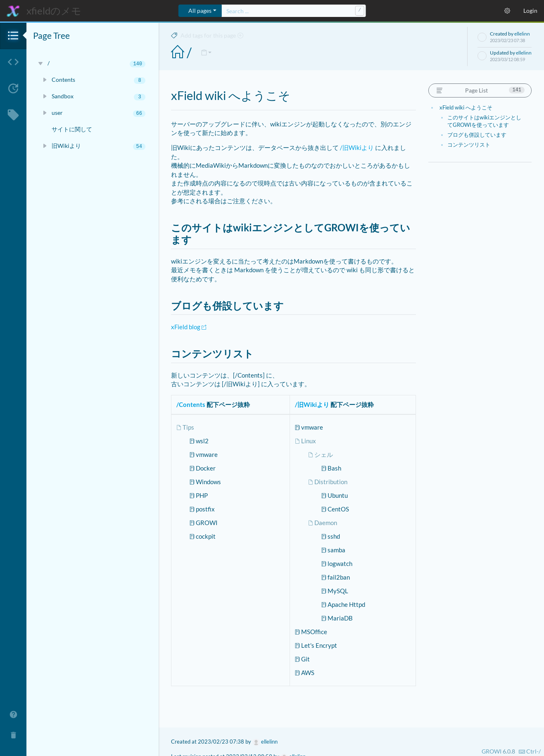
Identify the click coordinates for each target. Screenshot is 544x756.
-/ (530, 751)
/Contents (191, 404)
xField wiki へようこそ (466, 108)
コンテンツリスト (469, 145)
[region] (93, 380)
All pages (200, 11)
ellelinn (522, 34)
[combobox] (294, 11)
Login (530, 11)
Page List (480, 90)
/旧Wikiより (357, 147)
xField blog (189, 327)
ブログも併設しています (477, 135)
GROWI (492, 751)
